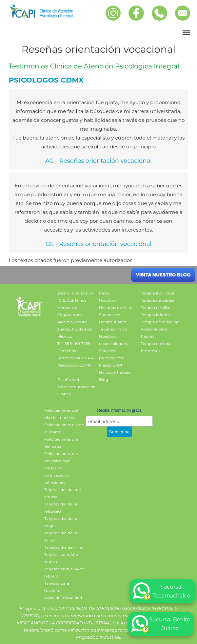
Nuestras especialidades (113, 340)
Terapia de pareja (158, 300)
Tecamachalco (113, 329)
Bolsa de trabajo (115, 372)
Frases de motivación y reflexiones (57, 475)
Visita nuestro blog (163, 275)
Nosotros (108, 300)
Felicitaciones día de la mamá (64, 428)
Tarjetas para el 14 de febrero (65, 572)
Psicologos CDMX (75, 365)
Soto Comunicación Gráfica (77, 390)
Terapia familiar (156, 307)
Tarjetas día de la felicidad (61, 508)
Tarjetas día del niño (64, 547)
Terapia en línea (156, 343)
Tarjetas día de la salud (61, 536)
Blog (104, 379)
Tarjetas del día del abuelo (63, 493)
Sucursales (109, 315)
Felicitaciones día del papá (61, 443)
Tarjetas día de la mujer (61, 522)
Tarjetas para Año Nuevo (61, 558)
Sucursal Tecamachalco (162, 591)
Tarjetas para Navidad (57, 587)
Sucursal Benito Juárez (161, 624)
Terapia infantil (155, 315)
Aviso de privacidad (63, 598)
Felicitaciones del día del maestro (61, 414)
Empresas (151, 351)
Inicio (104, 293)
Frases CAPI (110, 365)
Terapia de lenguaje (160, 322)
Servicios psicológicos (111, 354)
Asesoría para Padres (154, 333)
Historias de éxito (116, 307)
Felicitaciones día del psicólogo (61, 457)
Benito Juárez (112, 322)
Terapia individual (158, 293)
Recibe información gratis (119, 410)
